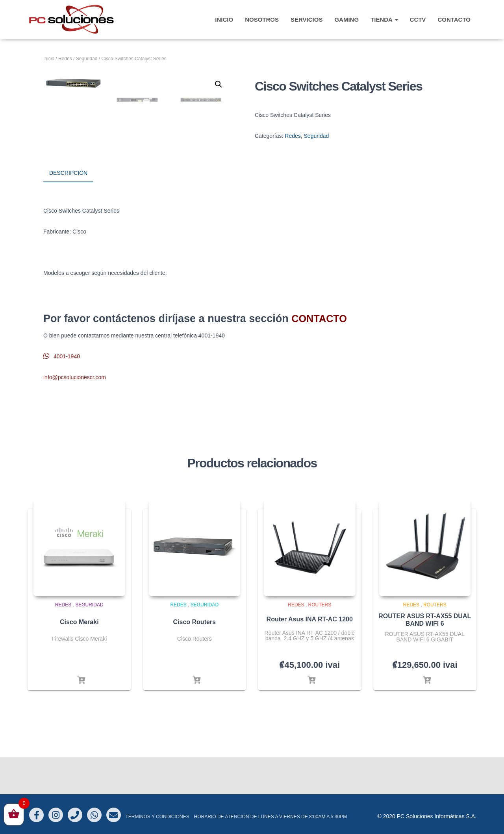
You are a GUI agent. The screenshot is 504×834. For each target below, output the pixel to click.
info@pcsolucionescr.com (75, 414)
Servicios (307, 19)
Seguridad (87, 59)
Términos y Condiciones (157, 817)
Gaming (346, 19)
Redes (65, 59)
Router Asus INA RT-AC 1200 (310, 656)
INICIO (224, 19)
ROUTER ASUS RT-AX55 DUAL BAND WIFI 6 (425, 657)
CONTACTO (454, 19)
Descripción (68, 210)
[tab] (74, 211)
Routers (320, 642)
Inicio (49, 59)
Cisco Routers (195, 659)
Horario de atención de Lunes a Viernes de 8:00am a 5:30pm (271, 817)
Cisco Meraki (79, 659)
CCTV (418, 19)
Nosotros (262, 19)
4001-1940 (62, 393)
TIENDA (384, 19)
